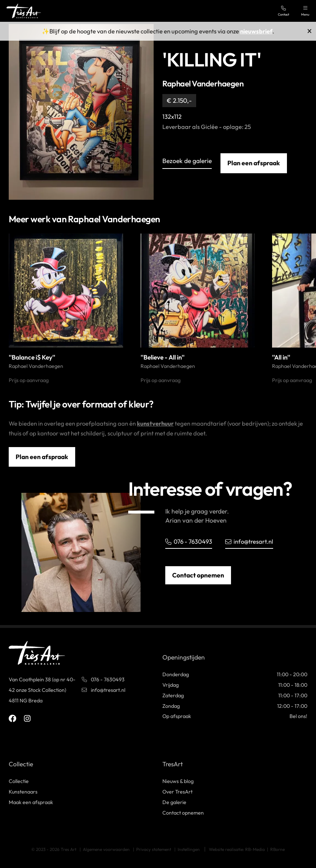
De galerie (174, 802)
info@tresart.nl (249, 541)
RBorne (277, 849)
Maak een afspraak (31, 802)
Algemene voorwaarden (106, 849)
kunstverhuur (155, 423)
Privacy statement (154, 849)
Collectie (19, 781)
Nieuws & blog (178, 781)
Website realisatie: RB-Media (237, 849)
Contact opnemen (198, 575)
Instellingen (189, 849)
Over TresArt (177, 792)
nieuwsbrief (256, 31)
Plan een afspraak (254, 163)
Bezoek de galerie (187, 161)
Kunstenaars (23, 792)
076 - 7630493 (189, 541)
